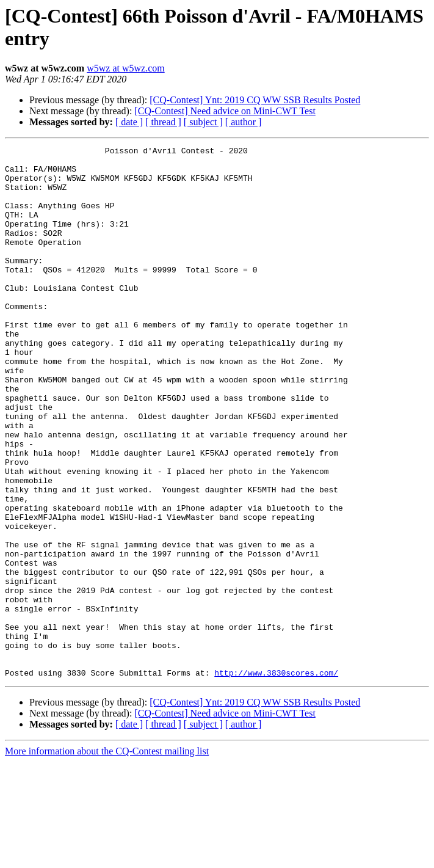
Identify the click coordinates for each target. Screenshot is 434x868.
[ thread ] (163, 122)
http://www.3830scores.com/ (276, 779)
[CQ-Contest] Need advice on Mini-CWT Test (225, 111)
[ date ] (129, 122)
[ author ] (244, 122)
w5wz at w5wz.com (126, 68)
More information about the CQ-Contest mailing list (107, 857)
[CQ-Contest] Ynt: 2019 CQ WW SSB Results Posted (255, 100)
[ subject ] (203, 122)
